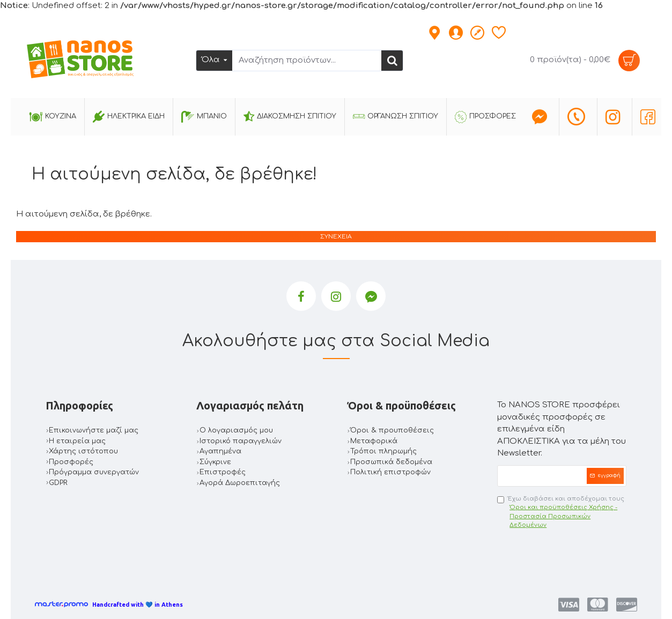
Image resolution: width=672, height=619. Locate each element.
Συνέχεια (336, 237)
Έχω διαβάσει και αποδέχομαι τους (562, 513)
